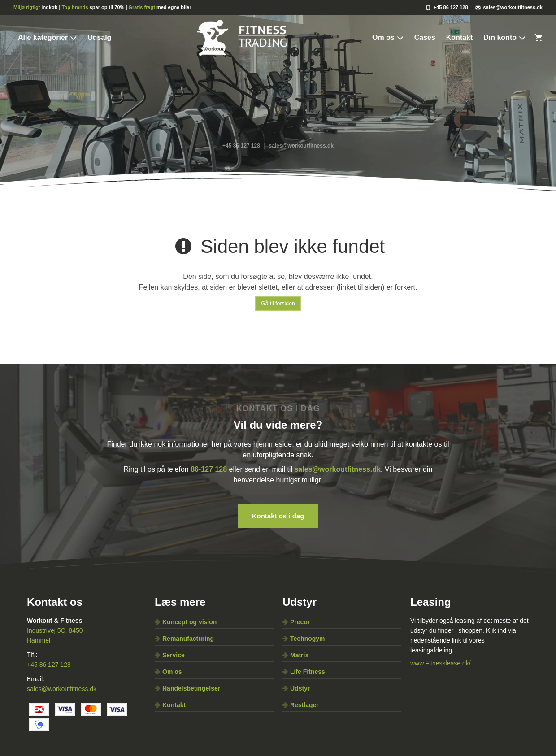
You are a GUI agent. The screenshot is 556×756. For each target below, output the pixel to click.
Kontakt (460, 37)
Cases (425, 37)
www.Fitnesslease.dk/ (441, 663)
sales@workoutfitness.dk (62, 689)
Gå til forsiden (278, 304)
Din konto (504, 38)
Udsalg (99, 37)
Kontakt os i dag (278, 516)
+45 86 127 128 (49, 665)
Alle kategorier (47, 38)
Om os (388, 38)
